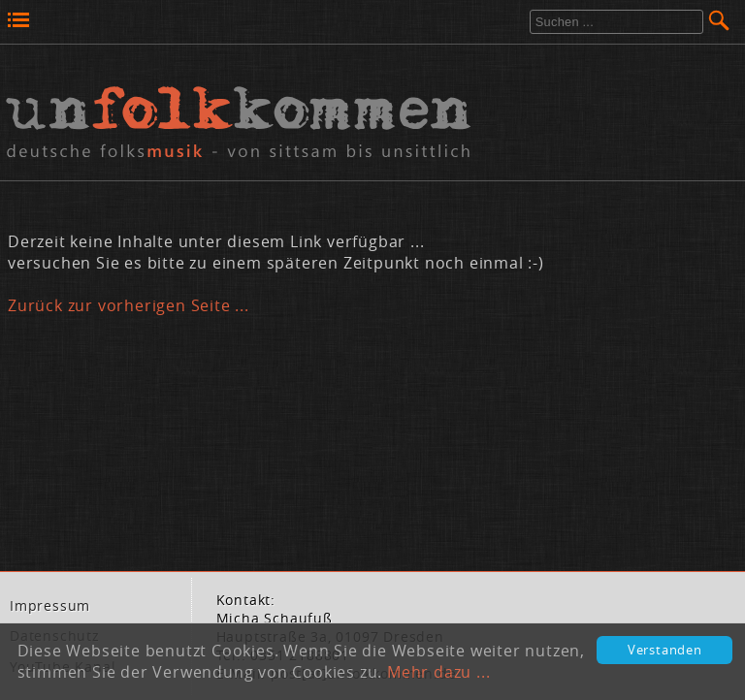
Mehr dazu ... (438, 672)
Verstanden (665, 650)
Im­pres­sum (50, 606)
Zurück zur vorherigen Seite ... (129, 305)
